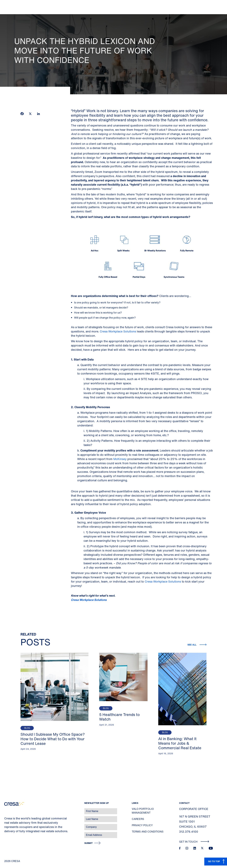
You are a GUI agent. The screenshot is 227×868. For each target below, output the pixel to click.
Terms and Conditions (148, 832)
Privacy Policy (142, 825)
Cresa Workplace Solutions (118, 331)
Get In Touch (194, 842)
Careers (138, 819)
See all (192, 645)
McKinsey (120, 459)
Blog (27, 728)
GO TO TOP (214, 861)
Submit (89, 843)
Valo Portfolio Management (143, 811)
